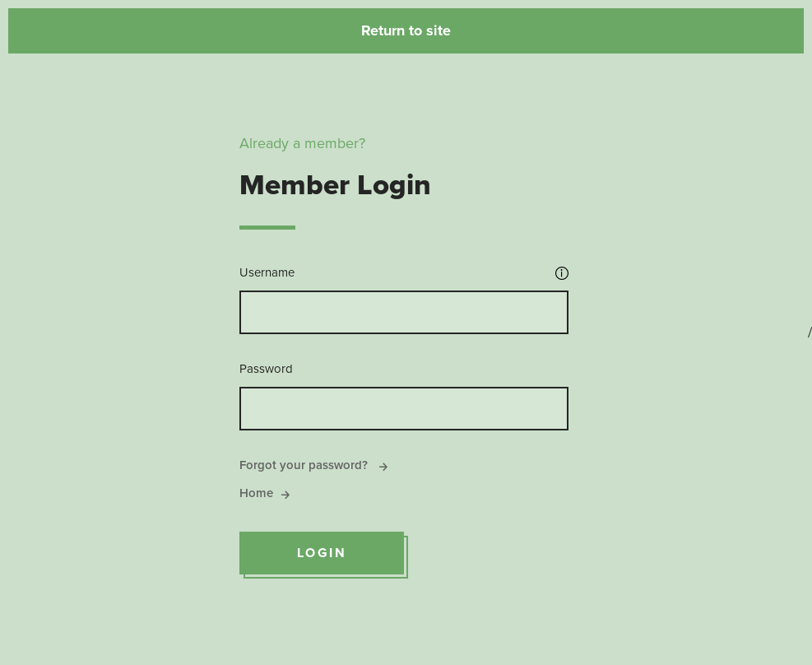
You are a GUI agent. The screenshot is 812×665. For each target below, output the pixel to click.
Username (267, 272)
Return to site (406, 30)
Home (264, 493)
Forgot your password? (313, 465)
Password (266, 369)
